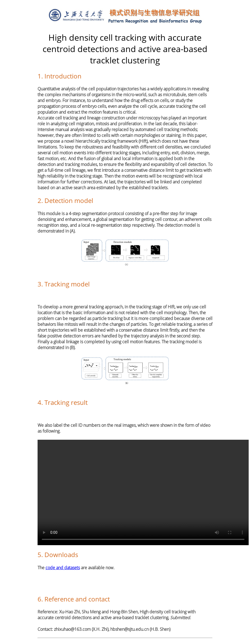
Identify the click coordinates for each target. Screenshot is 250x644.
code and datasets (63, 568)
